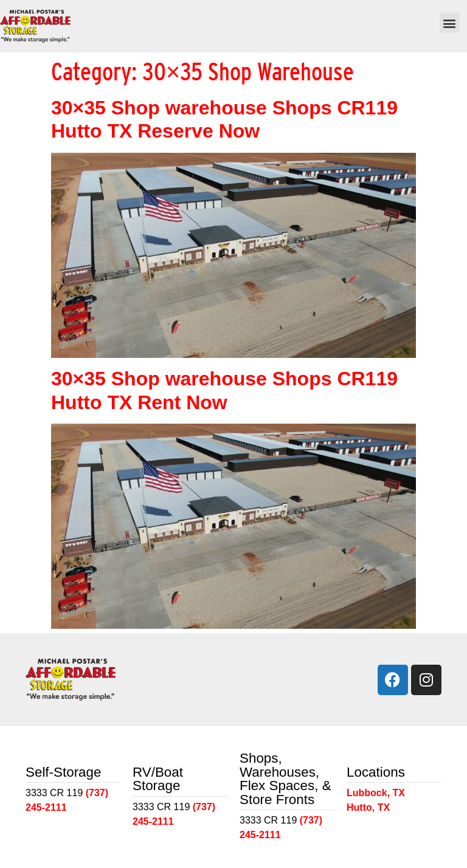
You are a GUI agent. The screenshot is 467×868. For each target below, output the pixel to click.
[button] (450, 23)
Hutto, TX (368, 807)
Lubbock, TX (376, 793)
